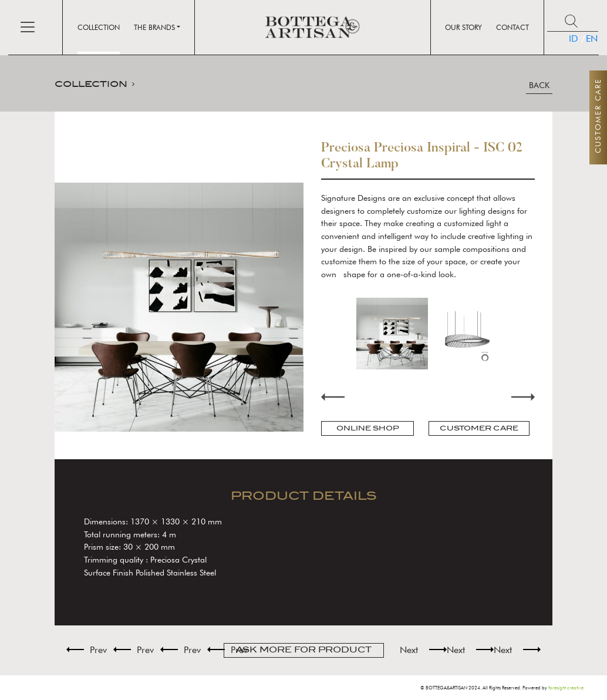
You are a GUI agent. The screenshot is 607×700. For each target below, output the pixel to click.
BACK (539, 85)
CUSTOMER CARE (479, 428)
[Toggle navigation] (28, 27)
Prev (98, 650)
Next (523, 397)
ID (572, 38)
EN (586, 38)
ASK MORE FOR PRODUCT (304, 650)
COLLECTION (91, 84)
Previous (333, 397)
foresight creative (566, 688)
